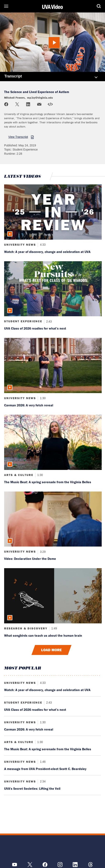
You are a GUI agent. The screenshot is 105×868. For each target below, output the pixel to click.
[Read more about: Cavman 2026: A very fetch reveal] (53, 365)
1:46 (42, 762)
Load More (51, 650)
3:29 (42, 552)
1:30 (42, 398)
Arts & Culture (19, 475)
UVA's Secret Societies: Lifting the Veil (32, 788)
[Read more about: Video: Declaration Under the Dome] (53, 519)
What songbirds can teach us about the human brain (43, 635)
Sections (6, 6)
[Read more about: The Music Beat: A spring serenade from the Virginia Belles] (53, 442)
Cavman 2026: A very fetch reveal (29, 405)
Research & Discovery (26, 628)
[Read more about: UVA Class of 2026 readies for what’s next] (53, 289)
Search (99, 6)
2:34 (42, 781)
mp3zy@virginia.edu (40, 98)
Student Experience (23, 321)
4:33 (42, 245)
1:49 (54, 628)
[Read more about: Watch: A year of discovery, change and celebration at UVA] (53, 212)
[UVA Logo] (52, 849)
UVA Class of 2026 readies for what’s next (35, 328)
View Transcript (18, 137)
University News (20, 245)
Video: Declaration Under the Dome (30, 559)
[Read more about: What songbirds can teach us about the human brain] (53, 596)
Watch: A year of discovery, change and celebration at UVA (47, 252)
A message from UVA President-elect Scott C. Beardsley (45, 769)
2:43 (48, 321)
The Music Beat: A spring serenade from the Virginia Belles (48, 482)
